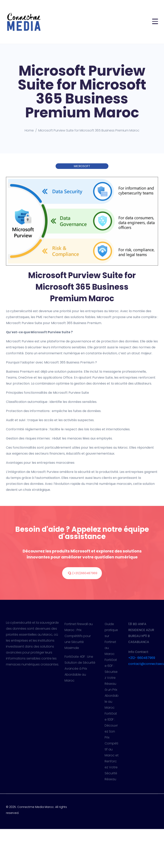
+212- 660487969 (142, 658)
